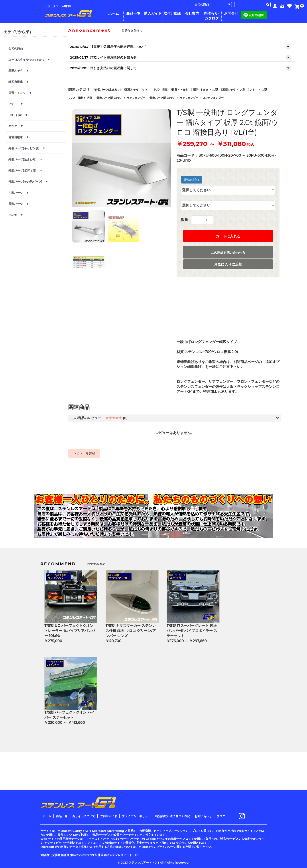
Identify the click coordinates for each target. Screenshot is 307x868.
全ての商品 (16, 48)
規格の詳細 (192, 180)
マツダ (16, 126)
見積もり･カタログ (212, 16)
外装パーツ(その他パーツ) (28, 181)
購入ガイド (153, 13)
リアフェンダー (136, 98)
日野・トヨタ (20, 93)
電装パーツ (18, 204)
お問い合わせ (203, 816)
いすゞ (16, 104)
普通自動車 (18, 137)
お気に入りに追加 (228, 264)
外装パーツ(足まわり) (25, 159)
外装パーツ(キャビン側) (27, 148)
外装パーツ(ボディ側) (25, 170)
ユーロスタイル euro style (29, 59)
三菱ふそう (18, 71)
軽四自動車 (18, 82)
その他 (16, 215)
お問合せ (231, 13)
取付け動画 (172, 13)
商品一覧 (133, 13)
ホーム (114, 13)
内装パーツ (18, 193)
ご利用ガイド (108, 816)
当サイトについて (84, 816)
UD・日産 (18, 115)
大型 (215, 90)
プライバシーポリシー (136, 816)
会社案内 (192, 13)
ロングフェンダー (213, 98)
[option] (122, 159)
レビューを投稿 (84, 453)
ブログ (221, 816)
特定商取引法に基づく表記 (173, 816)
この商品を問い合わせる (228, 253)
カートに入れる (228, 236)
